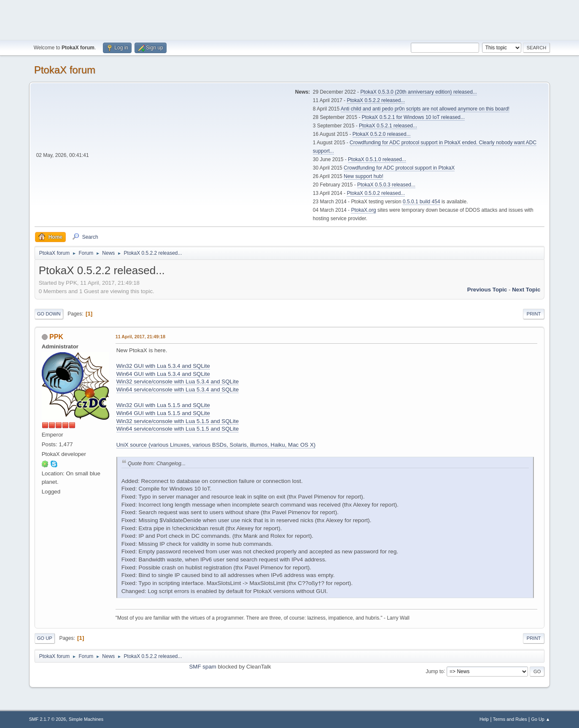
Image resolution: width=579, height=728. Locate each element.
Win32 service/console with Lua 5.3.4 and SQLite (178, 382)
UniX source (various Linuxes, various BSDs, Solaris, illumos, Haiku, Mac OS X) (216, 445)
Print (534, 314)
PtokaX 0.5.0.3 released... (386, 185)
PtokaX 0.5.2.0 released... (382, 134)
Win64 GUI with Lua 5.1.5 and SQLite (163, 413)
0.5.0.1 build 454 (421, 202)
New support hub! (364, 176)
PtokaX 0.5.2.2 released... (376, 100)
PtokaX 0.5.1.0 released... (377, 159)
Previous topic (487, 290)
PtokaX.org (363, 210)
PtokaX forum (65, 70)
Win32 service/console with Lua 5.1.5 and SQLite (178, 421)
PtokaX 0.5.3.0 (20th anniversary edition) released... (418, 92)
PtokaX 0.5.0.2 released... (376, 193)
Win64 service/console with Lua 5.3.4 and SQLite (178, 390)
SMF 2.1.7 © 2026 (48, 719)
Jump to (435, 671)
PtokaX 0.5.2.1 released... (388, 126)
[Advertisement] (290, 19)
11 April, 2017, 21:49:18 (140, 337)
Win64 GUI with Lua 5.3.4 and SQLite (163, 374)
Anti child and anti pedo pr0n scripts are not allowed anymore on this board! (425, 109)
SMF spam (202, 667)
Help (484, 719)
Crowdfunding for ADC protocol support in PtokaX (399, 168)
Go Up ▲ (541, 719)
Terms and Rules (510, 719)
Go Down (49, 314)
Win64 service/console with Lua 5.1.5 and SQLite (178, 429)
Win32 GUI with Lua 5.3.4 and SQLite (163, 366)
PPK (56, 337)
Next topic (526, 290)
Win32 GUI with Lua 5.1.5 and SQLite (163, 405)
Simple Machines (86, 719)
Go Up (45, 638)
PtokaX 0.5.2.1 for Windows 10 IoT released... (413, 117)
